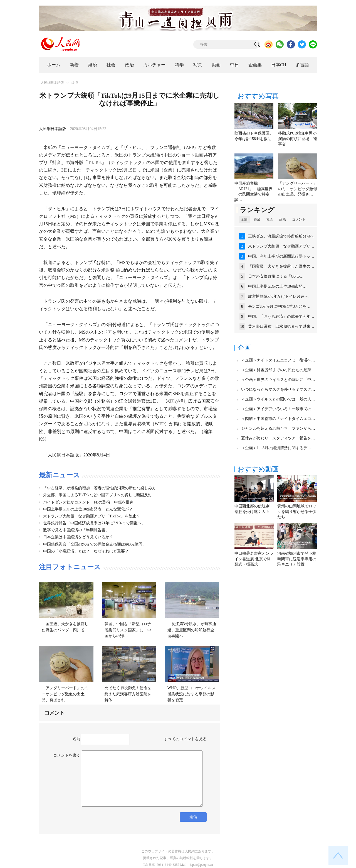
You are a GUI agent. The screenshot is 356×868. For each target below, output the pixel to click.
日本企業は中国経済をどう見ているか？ (78, 537)
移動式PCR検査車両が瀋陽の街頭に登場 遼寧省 (298, 139)
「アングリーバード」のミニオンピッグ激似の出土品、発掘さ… (298, 189)
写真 (198, 65)
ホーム (54, 65)
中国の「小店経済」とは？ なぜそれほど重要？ (86, 551)
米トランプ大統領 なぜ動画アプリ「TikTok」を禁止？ (92, 516)
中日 (234, 65)
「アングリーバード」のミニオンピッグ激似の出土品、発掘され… (65, 694)
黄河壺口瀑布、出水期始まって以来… (281, 327)
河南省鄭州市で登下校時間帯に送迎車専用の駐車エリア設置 (297, 559)
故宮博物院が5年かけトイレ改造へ (278, 296)
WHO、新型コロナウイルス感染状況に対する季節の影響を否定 (191, 694)
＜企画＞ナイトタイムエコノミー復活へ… (278, 360)
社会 (111, 65)
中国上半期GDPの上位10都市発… (277, 286)
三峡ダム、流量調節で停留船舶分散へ (281, 236)
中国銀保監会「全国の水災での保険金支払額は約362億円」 (95, 544)
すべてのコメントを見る (185, 739)
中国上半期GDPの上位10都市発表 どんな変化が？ (88, 509)
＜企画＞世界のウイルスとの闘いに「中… (278, 380)
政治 (129, 65)
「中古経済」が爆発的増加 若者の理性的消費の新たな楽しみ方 (100, 488)
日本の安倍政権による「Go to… (276, 276)
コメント (299, 219)
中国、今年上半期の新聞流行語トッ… (281, 256)
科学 (179, 65)
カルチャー (154, 65)
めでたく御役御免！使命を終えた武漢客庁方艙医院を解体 (128, 694)
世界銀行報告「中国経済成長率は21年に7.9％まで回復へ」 (94, 523)
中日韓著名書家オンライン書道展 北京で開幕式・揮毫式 (254, 559)
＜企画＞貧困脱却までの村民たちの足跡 (276, 370)
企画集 (255, 65)
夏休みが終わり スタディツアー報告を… (278, 438)
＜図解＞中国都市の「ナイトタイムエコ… (278, 419)
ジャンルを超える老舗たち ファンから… (278, 428)
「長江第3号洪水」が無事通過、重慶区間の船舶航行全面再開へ (192, 630)
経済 (93, 65)
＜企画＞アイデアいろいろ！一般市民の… (278, 409)
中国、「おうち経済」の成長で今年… (281, 316)
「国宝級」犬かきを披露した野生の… (281, 266)
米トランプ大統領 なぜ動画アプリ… (281, 246)
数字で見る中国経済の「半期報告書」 (76, 530)
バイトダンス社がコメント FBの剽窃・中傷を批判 (88, 502)
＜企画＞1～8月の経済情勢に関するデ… (276, 448)
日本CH (279, 65)
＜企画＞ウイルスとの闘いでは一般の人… (278, 399)
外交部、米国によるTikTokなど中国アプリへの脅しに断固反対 (97, 495)
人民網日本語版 (52, 83)
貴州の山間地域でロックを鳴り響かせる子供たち (297, 512)
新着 (74, 65)
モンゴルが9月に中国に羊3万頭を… (279, 306)
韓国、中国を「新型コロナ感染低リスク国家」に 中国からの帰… (128, 630)
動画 (216, 65)
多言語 (302, 65)
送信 (193, 817)
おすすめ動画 (258, 469)
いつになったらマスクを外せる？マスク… (278, 389)
